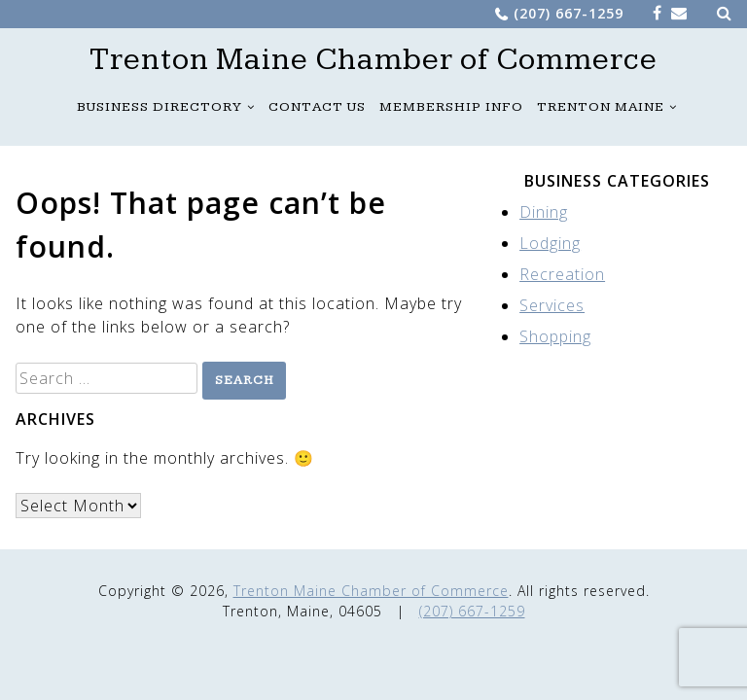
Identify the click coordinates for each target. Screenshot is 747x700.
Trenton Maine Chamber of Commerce (373, 60)
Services (552, 305)
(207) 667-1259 (569, 13)
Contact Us (317, 107)
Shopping (555, 336)
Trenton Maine (601, 107)
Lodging (550, 243)
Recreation (562, 274)
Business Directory (160, 107)
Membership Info (451, 107)
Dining (544, 212)
